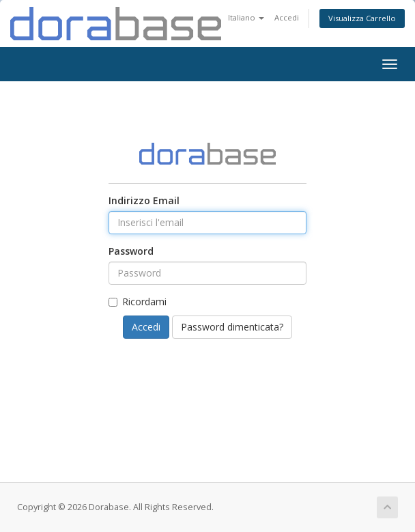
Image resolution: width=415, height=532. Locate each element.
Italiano (246, 17)
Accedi (287, 17)
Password (131, 251)
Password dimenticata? (232, 327)
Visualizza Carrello (362, 18)
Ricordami (138, 302)
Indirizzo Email (144, 200)
